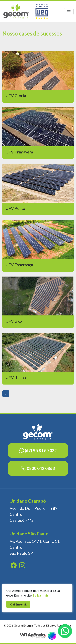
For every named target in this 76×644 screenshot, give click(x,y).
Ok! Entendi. (18, 604)
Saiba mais (41, 595)
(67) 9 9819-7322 (38, 450)
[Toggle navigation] (69, 12)
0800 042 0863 (38, 468)
